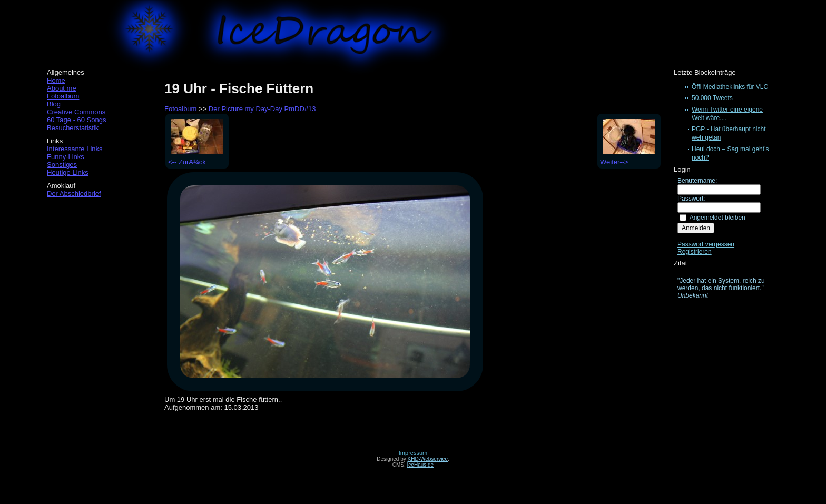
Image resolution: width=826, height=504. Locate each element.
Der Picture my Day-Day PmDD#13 (262, 109)
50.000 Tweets (712, 98)
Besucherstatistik (73, 128)
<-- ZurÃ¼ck (196, 158)
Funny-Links (66, 157)
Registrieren (695, 252)
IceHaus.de (421, 465)
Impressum (413, 453)
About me (62, 88)
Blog (54, 104)
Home (56, 80)
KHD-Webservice (428, 459)
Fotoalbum (63, 96)
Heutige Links (68, 172)
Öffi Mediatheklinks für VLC (730, 87)
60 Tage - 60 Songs (77, 120)
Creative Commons (76, 112)
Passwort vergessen (706, 244)
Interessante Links (75, 149)
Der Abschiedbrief (74, 194)
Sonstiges (62, 165)
